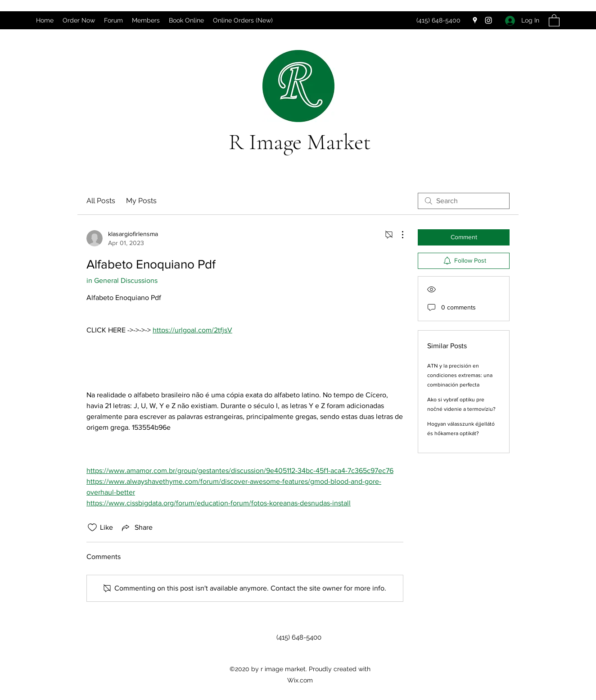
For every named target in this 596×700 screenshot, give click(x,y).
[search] (464, 201)
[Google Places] (475, 20)
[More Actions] (398, 235)
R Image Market (300, 142)
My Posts (141, 201)
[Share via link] (136, 527)
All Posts (101, 201)
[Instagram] (488, 20)
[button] (554, 20)
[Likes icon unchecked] (92, 527)
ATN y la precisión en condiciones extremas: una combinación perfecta (460, 375)
